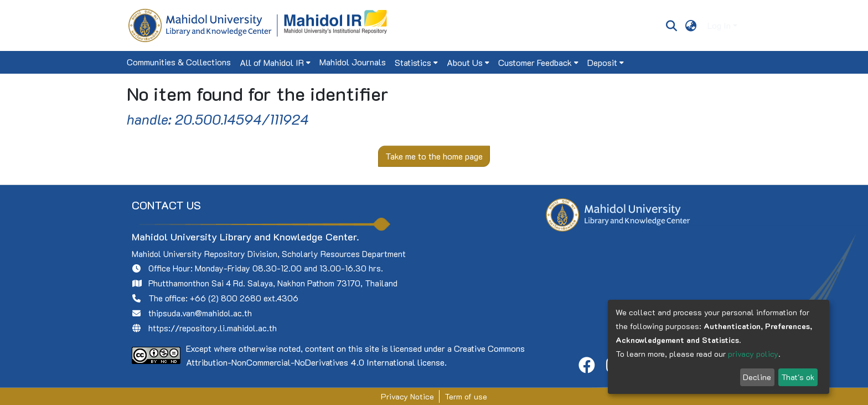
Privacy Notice (407, 396)
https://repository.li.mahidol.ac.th (213, 328)
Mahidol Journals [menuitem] (353, 62)
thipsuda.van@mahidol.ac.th (200, 313)
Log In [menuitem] (719, 25)
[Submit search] (671, 25)
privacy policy (753, 354)
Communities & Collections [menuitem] (179, 62)
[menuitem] (691, 25)
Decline (757, 377)
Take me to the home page (434, 156)
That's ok (798, 377)
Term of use (466, 396)
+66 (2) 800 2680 (226, 298)
